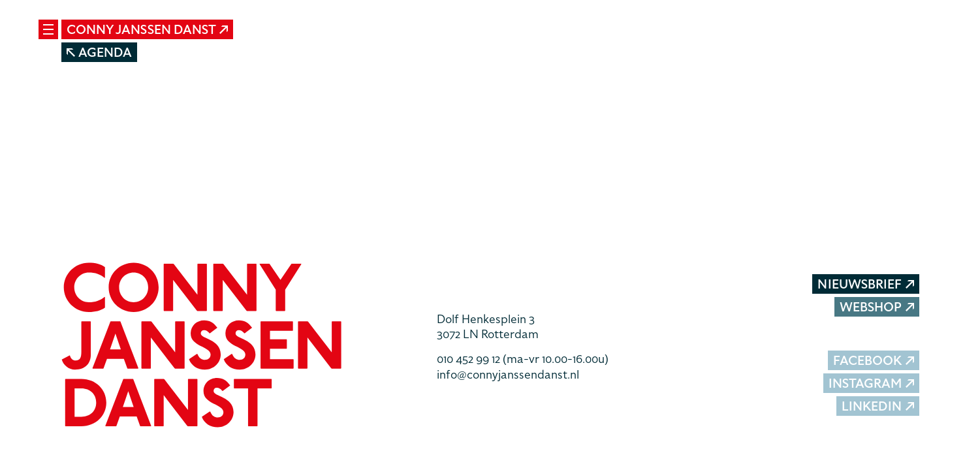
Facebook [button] (874, 361)
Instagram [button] (871, 384)
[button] (239, 347)
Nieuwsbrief (865, 284)
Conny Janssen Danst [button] (148, 30)
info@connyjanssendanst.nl (508, 374)
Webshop (877, 307)
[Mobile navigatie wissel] (48, 29)
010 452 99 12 (523, 359)
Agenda (100, 53)
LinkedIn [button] (878, 406)
